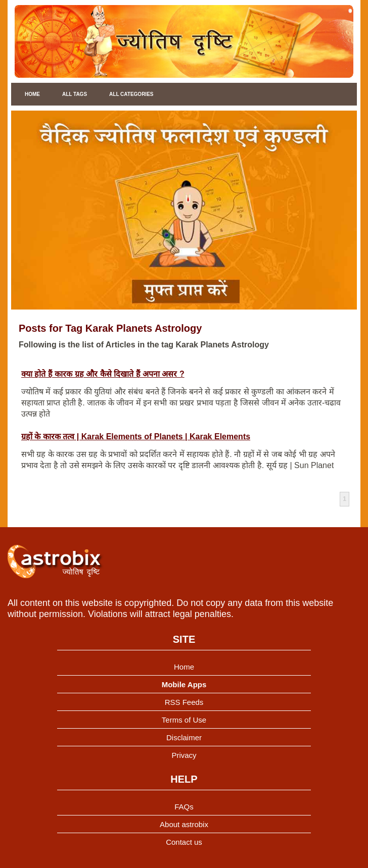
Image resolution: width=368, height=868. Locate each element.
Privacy (184, 755)
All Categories (131, 94)
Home (32, 94)
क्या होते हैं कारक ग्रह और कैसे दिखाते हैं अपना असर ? (103, 374)
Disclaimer (184, 737)
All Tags (75, 94)
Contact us (184, 842)
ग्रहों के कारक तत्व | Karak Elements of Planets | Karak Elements (136, 437)
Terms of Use (184, 720)
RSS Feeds (184, 702)
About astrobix (184, 824)
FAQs (184, 807)
